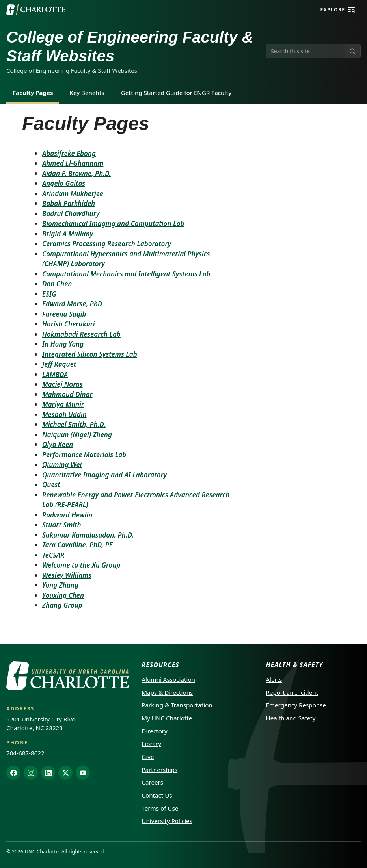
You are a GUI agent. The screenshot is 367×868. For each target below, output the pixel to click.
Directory (155, 731)
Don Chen (57, 284)
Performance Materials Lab (84, 455)
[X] (65, 773)
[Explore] (352, 10)
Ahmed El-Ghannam (73, 163)
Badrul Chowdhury (71, 214)
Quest (51, 485)
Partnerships (159, 770)
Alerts (274, 679)
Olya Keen (58, 444)
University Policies (167, 821)
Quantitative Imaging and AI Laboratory (104, 475)
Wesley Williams (67, 575)
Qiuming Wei (62, 465)
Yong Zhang (60, 585)
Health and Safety (291, 718)
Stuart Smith (62, 525)
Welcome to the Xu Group (81, 565)
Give (148, 757)
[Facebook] (13, 773)
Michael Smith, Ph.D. (74, 424)
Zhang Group (62, 605)
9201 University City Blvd (41, 719)
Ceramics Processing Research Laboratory (107, 244)
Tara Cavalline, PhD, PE (77, 545)
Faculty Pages (33, 93)
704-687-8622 (25, 753)
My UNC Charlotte (167, 718)
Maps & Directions (167, 692)
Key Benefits (87, 93)
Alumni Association (168, 679)
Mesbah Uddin (64, 415)
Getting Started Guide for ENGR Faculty (176, 93)
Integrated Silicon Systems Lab (90, 354)
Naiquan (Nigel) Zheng (77, 435)
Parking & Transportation (177, 705)
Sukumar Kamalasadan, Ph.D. (88, 535)
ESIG (49, 294)
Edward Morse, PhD (72, 304)
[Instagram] (31, 773)
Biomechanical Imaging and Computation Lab (113, 223)
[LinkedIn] (48, 773)
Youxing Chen (63, 595)
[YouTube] (83, 773)
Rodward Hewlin (67, 515)
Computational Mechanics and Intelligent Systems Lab (126, 274)
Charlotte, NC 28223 (34, 728)
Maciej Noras (62, 384)
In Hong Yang (63, 344)
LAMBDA (55, 374)
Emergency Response (296, 705)
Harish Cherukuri (69, 324)
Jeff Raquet (59, 364)
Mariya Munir (63, 404)
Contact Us (157, 795)
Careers (152, 782)
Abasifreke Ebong (69, 153)
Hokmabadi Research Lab (81, 334)
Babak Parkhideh (69, 203)
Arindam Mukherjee (73, 194)
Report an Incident (292, 692)
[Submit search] (352, 51)
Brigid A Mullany (68, 234)
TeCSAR (53, 555)
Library (151, 744)
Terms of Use (160, 808)
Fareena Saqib (64, 314)
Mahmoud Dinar (67, 394)
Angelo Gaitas (64, 183)
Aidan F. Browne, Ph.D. (76, 173)
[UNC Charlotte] (36, 10)
